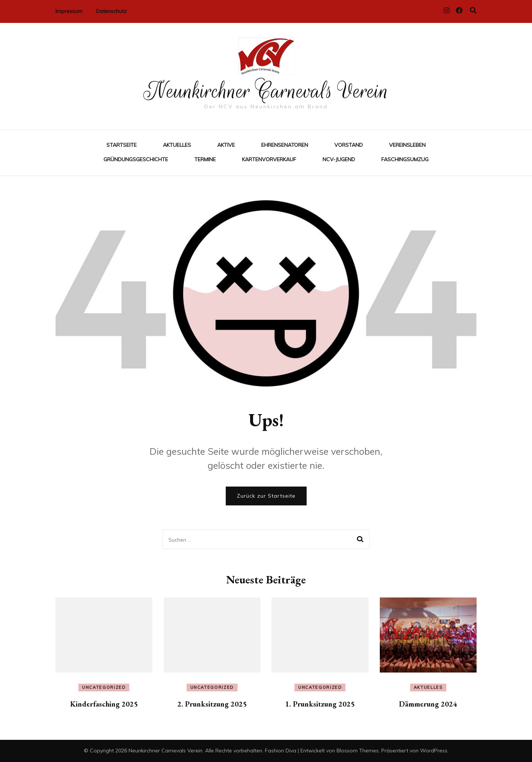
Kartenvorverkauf (269, 159)
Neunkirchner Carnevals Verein (266, 91)
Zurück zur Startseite (266, 496)
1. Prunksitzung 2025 (320, 704)
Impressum (69, 11)
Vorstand (349, 145)
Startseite (122, 145)
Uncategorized (104, 687)
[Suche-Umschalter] (473, 11)
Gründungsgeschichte (136, 159)
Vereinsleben (407, 145)
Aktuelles (177, 145)
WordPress (434, 751)
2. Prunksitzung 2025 (212, 704)
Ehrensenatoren (285, 145)
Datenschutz (111, 11)
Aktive (226, 145)
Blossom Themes (358, 751)
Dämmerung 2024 (428, 704)
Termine (205, 159)
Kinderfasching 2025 (104, 704)
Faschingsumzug (405, 159)
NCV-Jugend (339, 159)
